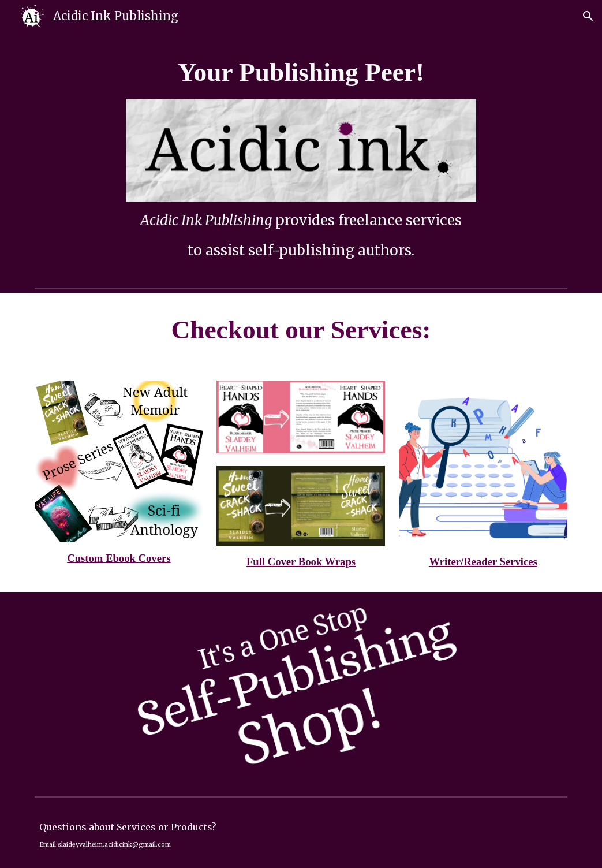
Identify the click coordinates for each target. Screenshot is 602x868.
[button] (588, 16)
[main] (301, 72)
